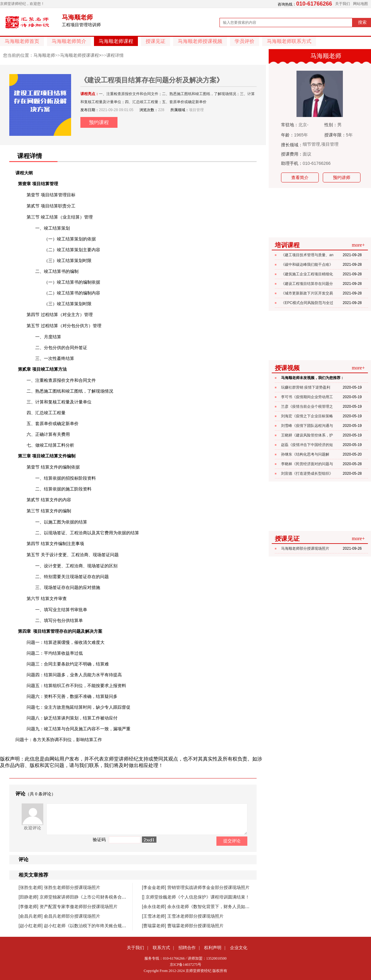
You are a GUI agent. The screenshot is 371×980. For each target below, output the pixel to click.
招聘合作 (187, 948)
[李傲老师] (29, 907)
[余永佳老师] (155, 907)
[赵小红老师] (31, 926)
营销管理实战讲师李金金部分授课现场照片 (208, 887)
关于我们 (343, 4)
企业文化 (239, 948)
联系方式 (161, 948)
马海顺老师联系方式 (289, 41)
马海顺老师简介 (69, 41)
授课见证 (156, 41)
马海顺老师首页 (22, 41)
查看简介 (300, 177)
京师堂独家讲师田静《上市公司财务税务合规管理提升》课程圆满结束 (107, 897)
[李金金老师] (155, 887)
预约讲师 (342, 177)
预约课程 (99, 122)
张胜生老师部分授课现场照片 (72, 887)
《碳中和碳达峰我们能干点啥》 (307, 265)
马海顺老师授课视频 (200, 41)
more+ (358, 245)
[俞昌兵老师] (31, 916)
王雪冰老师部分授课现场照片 (195, 916)
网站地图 (360, 4)
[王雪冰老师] (155, 916)
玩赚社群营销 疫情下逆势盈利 (306, 387)
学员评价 (245, 41)
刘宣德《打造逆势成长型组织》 (307, 473)
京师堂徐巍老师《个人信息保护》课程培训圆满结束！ (198, 897)
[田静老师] (29, 897)
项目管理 (196, 110)
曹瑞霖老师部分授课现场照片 (195, 926)
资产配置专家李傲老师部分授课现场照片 (79, 907)
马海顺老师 (44, 55)
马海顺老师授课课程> (81, 55)
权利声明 (213, 948)
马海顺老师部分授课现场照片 (305, 548)
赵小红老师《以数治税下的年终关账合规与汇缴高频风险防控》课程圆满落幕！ (120, 926)
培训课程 (287, 245)
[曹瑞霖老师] (155, 926)
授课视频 (287, 368)
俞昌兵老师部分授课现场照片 (72, 916)
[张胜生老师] (31, 887)
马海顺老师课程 (116, 41)
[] (144, 897)
